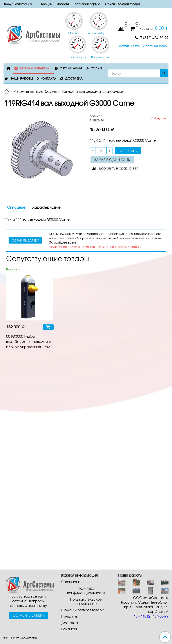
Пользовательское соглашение (86, 601)
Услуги (97, 68)
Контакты (48, 78)
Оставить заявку (129, 46)
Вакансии (70, 629)
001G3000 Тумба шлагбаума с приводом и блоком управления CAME (29, 342)
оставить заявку (25, 240)
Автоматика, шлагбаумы (35, 91)
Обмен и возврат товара (122, 4)
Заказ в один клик (112, 160)
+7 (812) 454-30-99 (152, 38)
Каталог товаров (34, 68)
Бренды (47, 4)
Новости (63, 4)
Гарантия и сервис (87, 4)
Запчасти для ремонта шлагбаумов (93, 91)
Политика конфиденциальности (86, 590)
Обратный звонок (156, 46)
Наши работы (21, 78)
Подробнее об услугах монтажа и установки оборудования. (95, 247)
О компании (71, 68)
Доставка (74, 78)
